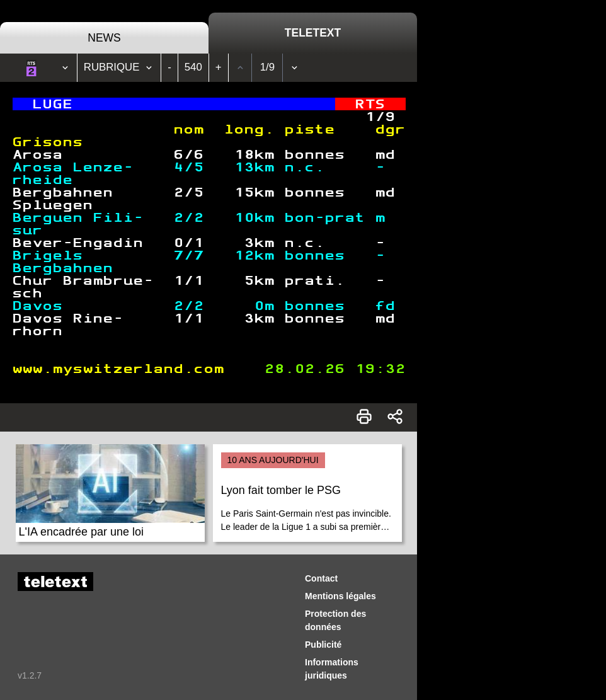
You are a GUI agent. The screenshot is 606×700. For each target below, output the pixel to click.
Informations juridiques (332, 669)
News (104, 38)
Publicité (323, 645)
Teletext (313, 33)
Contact (321, 578)
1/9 (267, 67)
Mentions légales (340, 596)
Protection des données (335, 620)
